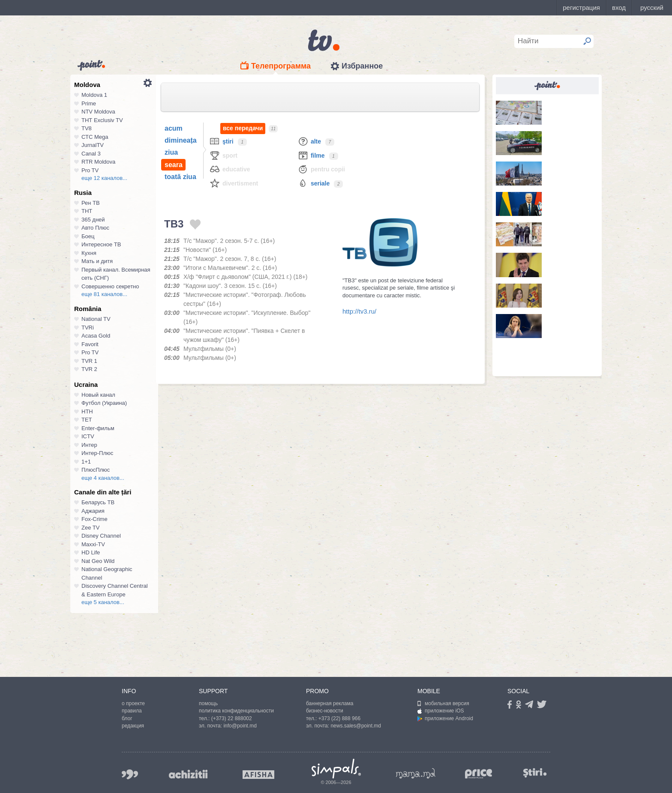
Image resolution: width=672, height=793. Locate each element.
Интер (89, 445)
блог (127, 718)
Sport (223, 155)
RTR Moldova (98, 162)
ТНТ (87, 211)
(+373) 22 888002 (232, 718)
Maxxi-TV (93, 544)
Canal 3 (91, 154)
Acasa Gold (96, 336)
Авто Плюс (95, 228)
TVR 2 (89, 369)
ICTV (88, 436)
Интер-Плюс (97, 453)
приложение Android (445, 718)
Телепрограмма (281, 66)
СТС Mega (95, 137)
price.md (479, 774)
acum (174, 128)
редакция (133, 726)
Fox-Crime (94, 519)
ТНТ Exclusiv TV (102, 120)
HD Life (91, 552)
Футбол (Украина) (104, 403)
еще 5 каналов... (103, 602)
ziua (171, 152)
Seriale (313, 183)
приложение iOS (441, 711)
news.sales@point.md (356, 726)
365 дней (93, 220)
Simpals (336, 769)
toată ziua (180, 177)
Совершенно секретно (110, 286)
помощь (208, 703)
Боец (88, 236)
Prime (89, 103)
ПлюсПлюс (96, 470)
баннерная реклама (330, 703)
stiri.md (535, 773)
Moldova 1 (94, 95)
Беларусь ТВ (98, 502)
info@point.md (240, 726)
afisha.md (258, 775)
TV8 (87, 128)
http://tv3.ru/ (359, 311)
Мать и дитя (97, 261)
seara (174, 165)
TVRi (88, 328)
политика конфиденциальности (236, 711)
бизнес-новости (325, 711)
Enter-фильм (98, 428)
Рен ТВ (91, 203)
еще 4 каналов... (103, 478)
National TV (96, 319)
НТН (87, 411)
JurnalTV (93, 145)
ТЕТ (87, 420)
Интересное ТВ (101, 244)
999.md (130, 774)
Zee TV (90, 528)
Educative (230, 169)
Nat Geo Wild (98, 561)
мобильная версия (443, 703)
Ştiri (221, 141)
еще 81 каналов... (104, 294)
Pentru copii (321, 169)
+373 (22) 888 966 (339, 718)
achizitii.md (188, 774)
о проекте (133, 703)
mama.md (416, 773)
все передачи (243, 128)
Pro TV (90, 170)
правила (132, 711)
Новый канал (98, 395)
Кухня (89, 253)
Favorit (90, 344)
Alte (309, 141)
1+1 (86, 462)
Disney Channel (101, 536)
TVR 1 (89, 361)
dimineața (181, 140)
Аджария (93, 511)
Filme (311, 155)
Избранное (362, 66)
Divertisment (234, 183)
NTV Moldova (98, 112)
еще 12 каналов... (104, 178)
